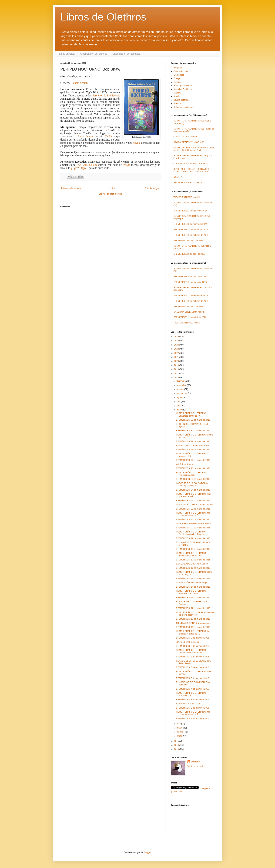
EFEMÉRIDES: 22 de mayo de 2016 (193, 509)
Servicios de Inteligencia (106, 95)
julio (179, 402)
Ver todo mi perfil (195, 766)
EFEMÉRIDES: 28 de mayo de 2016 (193, 449)
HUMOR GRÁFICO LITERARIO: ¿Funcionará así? (191, 474)
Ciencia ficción (79, 83)
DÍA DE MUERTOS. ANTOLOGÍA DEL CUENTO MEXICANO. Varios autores (191, 170)
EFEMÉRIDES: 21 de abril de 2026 (190, 317)
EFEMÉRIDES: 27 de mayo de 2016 (193, 460)
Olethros (195, 762)
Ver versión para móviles (110, 194)
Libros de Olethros (103, 17)
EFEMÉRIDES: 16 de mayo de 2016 (193, 568)
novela (137, 143)
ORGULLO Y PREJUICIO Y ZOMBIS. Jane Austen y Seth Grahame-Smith (194, 149)
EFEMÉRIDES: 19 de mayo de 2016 (193, 538)
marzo (180, 728)
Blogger (147, 852)
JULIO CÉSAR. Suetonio (188, 642)
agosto (180, 398)
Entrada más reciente (71, 188)
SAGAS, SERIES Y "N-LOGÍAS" (189, 142)
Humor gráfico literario (184, 86)
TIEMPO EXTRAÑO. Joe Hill (187, 197)
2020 (177, 361)
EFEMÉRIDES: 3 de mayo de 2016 (192, 700)
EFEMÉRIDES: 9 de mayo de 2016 (192, 638)
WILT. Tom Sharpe (185, 464)
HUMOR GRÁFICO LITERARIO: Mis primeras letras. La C (193, 514)
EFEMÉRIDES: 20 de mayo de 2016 (193, 528)
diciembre (181, 381)
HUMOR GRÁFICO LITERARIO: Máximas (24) (191, 455)
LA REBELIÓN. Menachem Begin (192, 583)
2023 (177, 349)
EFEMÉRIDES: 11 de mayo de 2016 (193, 619)
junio (179, 406)
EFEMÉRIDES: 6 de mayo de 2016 (192, 667)
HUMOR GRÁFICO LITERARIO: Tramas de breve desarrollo (195, 614)
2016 (177, 378)
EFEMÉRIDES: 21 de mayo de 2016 (193, 520)
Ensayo (177, 78)
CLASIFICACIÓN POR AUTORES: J (190, 164)
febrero (180, 732)
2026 (177, 337)
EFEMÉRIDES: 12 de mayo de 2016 (193, 608)
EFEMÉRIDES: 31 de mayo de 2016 (193, 420)
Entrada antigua (152, 188)
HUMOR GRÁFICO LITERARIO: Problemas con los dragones (191, 533)
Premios (177, 103)
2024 (177, 345)
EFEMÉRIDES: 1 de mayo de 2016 (192, 719)
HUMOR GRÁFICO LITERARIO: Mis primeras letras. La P (193, 713)
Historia (177, 82)
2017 (177, 374)
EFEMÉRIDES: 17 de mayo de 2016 (193, 560)
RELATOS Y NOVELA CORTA (188, 183)
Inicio (113, 188)
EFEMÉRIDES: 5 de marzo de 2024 (190, 224)
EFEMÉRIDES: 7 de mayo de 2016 (192, 657)
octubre (180, 389)
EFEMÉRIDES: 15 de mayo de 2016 (193, 579)
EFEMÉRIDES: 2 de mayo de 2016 (192, 708)
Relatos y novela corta (184, 107)
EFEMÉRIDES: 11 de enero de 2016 (191, 230)
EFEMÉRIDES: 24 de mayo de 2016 (193, 490)
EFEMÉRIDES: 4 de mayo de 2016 (192, 689)
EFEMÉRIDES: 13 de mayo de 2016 (193, 598)
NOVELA (178, 177)
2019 (177, 365)
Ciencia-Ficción (181, 71)
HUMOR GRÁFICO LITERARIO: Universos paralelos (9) (191, 414)
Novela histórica (181, 100)
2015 (177, 741)
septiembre (182, 393)
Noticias (177, 93)
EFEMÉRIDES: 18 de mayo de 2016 (193, 549)
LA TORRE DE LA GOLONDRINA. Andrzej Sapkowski (192, 484)
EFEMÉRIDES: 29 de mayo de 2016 (193, 441)
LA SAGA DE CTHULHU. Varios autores (195, 505)
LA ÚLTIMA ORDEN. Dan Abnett (189, 312)
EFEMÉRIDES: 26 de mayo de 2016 (193, 468)
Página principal (66, 54)
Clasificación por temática (126, 54)
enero (180, 736)
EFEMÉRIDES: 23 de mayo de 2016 (193, 501)
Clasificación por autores (94, 54)
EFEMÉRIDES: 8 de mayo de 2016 (192, 646)
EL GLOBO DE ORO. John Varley (192, 564)
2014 (177, 745)
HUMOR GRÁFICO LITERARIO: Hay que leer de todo (193, 495)
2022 (177, 353)
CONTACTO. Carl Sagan (185, 137)
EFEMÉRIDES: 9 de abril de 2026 (189, 254)
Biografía (178, 68)
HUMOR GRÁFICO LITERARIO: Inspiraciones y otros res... (191, 554)
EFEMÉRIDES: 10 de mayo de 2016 (193, 627)
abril (179, 724)
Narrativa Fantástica (183, 89)
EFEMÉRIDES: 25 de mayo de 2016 (193, 479)
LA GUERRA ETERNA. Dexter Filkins (194, 524)
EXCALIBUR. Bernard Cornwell (188, 240)
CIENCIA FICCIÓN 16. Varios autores (194, 623)
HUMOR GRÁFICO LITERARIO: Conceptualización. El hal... (191, 651)
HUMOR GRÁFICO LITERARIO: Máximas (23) (191, 694)
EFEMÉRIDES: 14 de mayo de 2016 (193, 587)
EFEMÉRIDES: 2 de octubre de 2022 (191, 235)
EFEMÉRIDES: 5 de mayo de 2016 (192, 678)
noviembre (182, 385)
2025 (177, 341)
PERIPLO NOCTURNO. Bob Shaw (192, 445)
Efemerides (179, 75)
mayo (180, 410)
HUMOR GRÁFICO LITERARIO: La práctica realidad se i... (193, 632)
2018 (177, 369)
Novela (177, 96)
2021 (177, 357)
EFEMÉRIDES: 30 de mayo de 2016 (193, 431)
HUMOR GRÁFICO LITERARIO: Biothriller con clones (191, 592)
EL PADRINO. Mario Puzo (188, 704)
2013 (177, 749)
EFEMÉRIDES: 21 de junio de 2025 (190, 211)
